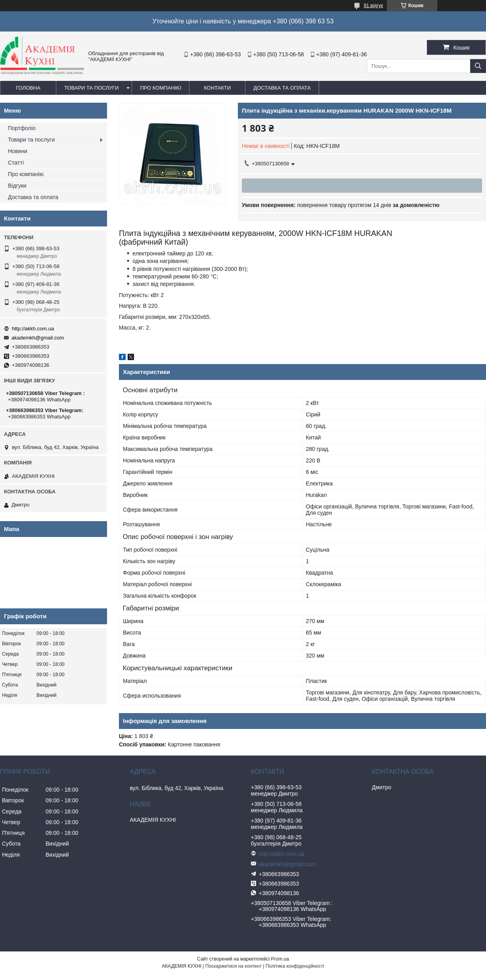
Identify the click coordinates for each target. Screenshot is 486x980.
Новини (18, 151)
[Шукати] (478, 66)
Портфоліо (22, 128)
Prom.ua (280, 959)
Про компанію (161, 88)
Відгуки (17, 186)
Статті (16, 163)
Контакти (217, 88)
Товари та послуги (91, 88)
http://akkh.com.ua (33, 329)
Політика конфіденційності (295, 966)
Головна (28, 88)
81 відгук (373, 6)
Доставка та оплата (282, 88)
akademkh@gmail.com (38, 338)
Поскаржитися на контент (233, 966)
